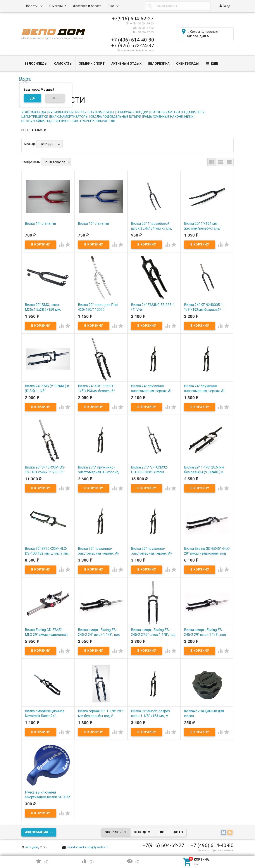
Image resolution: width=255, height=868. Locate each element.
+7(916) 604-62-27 (133, 19)
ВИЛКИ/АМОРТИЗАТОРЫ (69, 117)
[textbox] (178, 6)
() (42, 861)
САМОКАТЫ (63, 64)
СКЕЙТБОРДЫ (187, 64)
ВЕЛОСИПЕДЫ (36, 64)
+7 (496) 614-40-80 (133, 40)
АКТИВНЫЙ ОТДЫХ (126, 64)
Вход (225, 6)
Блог (162, 832)
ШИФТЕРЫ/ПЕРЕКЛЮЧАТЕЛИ (93, 121)
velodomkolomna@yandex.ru (85, 847)
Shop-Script (116, 832)
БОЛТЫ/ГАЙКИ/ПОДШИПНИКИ (45, 121)
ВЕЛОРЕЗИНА (159, 64)
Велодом (142, 832)
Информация (36, 832)
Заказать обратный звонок (136, 50)
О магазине (58, 6)
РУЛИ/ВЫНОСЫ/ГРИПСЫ (67, 112)
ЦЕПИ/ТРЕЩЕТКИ (35, 117)
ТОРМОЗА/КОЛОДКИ (132, 112)
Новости (31, 6)
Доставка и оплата (87, 6)
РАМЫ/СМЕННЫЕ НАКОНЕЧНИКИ (168, 117)
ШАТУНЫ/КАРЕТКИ (165, 112)
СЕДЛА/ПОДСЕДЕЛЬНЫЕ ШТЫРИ (116, 117)
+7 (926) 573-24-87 (133, 45)
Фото (178, 832)
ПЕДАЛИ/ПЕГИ (193, 112)
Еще (111, 6)
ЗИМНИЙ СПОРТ (92, 64)
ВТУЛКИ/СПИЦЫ (101, 112)
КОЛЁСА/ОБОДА (34, 112)
